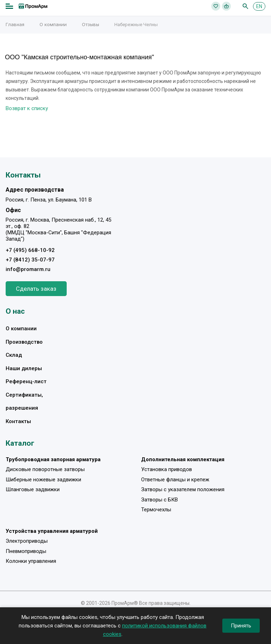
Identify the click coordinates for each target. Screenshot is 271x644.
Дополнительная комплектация (183, 459)
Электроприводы (27, 541)
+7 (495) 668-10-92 (30, 250)
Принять (241, 626)
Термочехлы (156, 510)
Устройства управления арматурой (52, 531)
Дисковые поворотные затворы (45, 469)
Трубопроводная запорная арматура (53, 459)
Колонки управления (31, 561)
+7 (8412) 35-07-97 (30, 260)
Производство (24, 342)
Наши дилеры (24, 368)
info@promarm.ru (28, 269)
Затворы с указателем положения (183, 489)
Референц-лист (26, 381)
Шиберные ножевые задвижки (43, 480)
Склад (14, 355)
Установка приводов (167, 469)
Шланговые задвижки (33, 489)
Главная (15, 24)
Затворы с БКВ (159, 500)
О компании (53, 24)
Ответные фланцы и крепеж (175, 480)
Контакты (18, 421)
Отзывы (91, 24)
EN (259, 6)
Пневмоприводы (26, 551)
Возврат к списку (27, 108)
